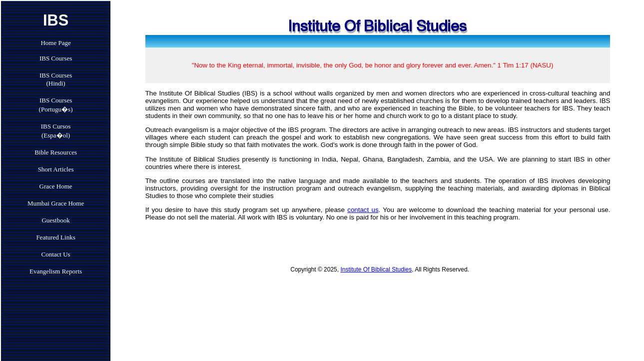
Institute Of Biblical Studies (376, 269)
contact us (363, 210)
